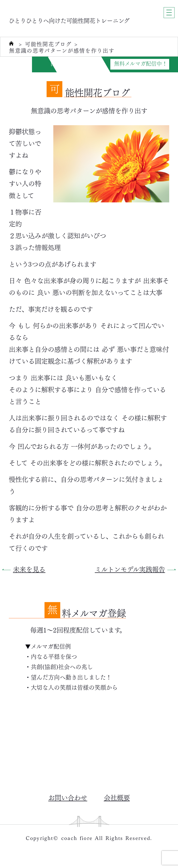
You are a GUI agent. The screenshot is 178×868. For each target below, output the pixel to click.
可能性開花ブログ (48, 44)
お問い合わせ (68, 797)
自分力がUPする (70, 64)
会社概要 (117, 797)
